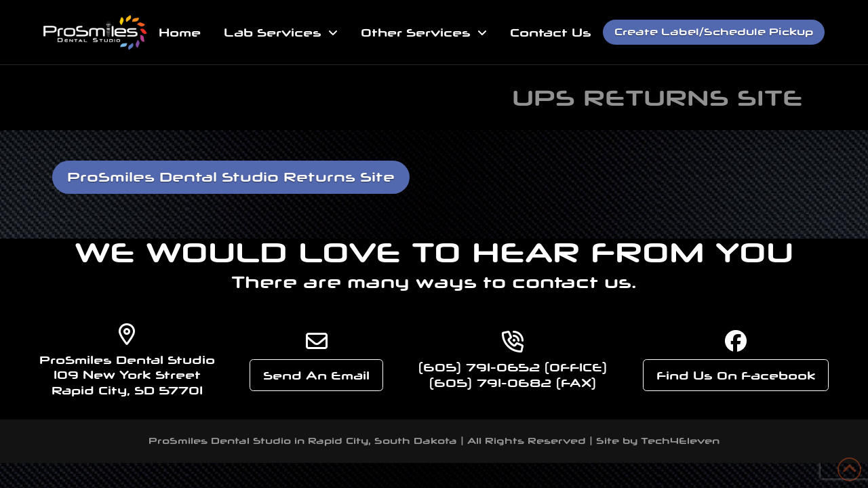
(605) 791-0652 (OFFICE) (513, 367)
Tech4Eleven (680, 441)
